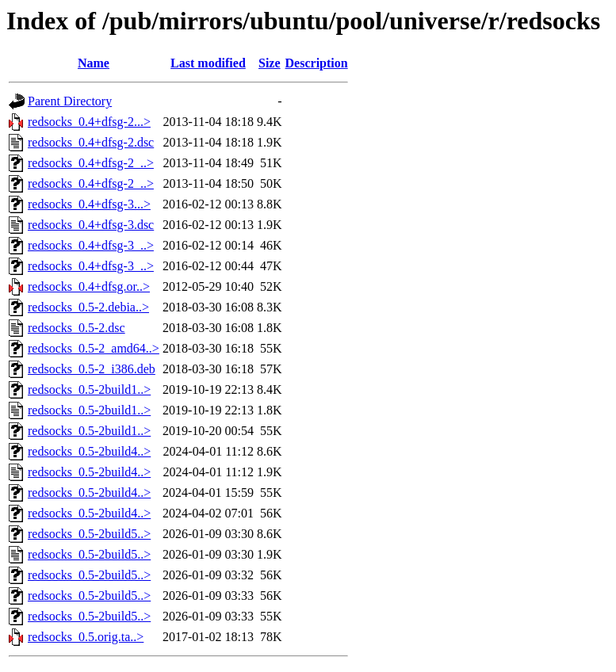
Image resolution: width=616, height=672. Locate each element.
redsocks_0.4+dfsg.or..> (89, 286)
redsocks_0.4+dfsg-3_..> (91, 245)
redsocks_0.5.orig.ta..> (86, 637)
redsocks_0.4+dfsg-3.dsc (91, 225)
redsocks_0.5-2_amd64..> (94, 348)
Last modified (208, 63)
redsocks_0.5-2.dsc (77, 328)
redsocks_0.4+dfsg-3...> (89, 204)
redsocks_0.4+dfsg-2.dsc (91, 142)
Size (270, 63)
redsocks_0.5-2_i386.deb (92, 369)
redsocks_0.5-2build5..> (89, 534)
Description (317, 63)
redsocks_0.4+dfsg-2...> (89, 122)
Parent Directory (70, 101)
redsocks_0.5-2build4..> (89, 451)
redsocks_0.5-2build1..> (89, 389)
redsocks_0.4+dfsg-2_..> (91, 163)
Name (94, 63)
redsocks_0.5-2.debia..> (88, 307)
